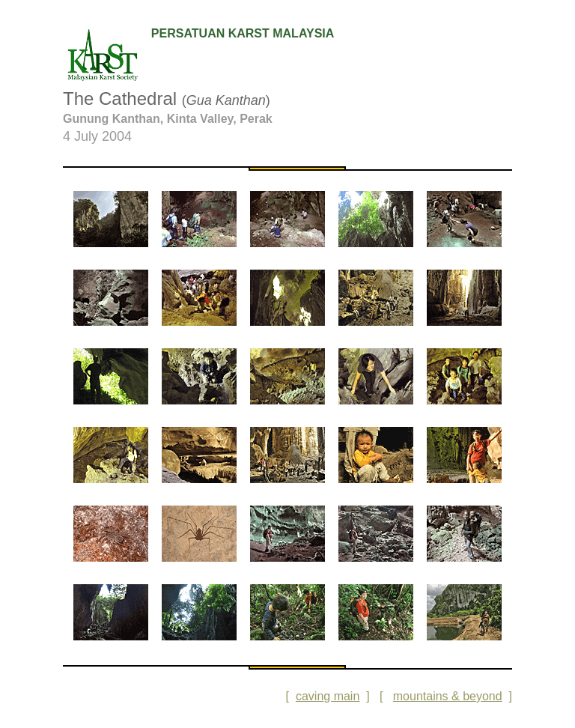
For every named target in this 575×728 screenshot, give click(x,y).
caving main (328, 696)
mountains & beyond (448, 696)
